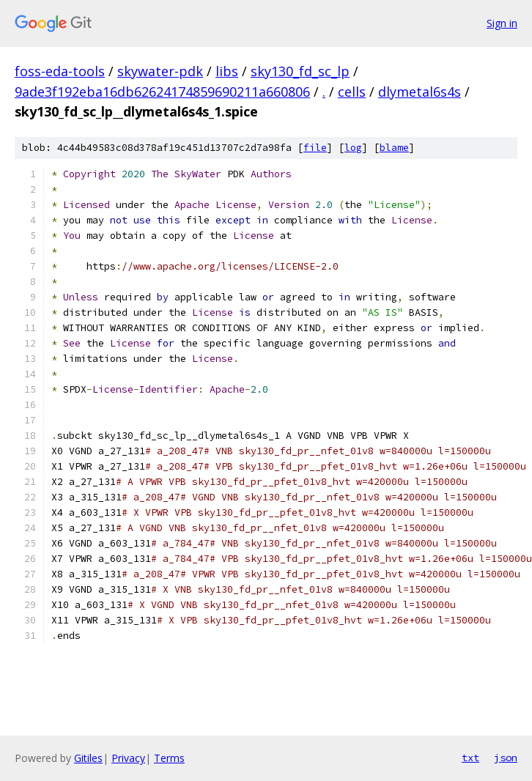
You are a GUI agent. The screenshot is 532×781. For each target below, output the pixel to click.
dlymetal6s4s (420, 92)
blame (394, 148)
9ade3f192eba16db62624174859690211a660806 (162, 92)
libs (227, 71)
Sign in (502, 23)
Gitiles (88, 758)
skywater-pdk (160, 71)
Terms (169, 758)
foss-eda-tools (60, 71)
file (315, 148)
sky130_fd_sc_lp (300, 71)
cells (352, 92)
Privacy (128, 758)
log (353, 148)
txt (470, 758)
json (506, 758)
